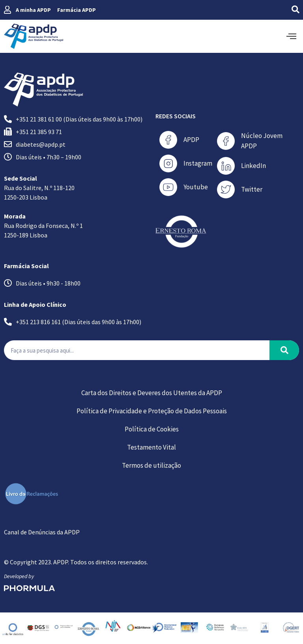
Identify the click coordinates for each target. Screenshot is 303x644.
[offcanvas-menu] (291, 36)
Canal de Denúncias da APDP (42, 532)
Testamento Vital (151, 447)
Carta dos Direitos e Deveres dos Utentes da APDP (152, 393)
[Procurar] (284, 350)
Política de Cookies (152, 429)
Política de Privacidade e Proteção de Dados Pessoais (152, 411)
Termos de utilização (151, 465)
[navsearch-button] (285, 10)
